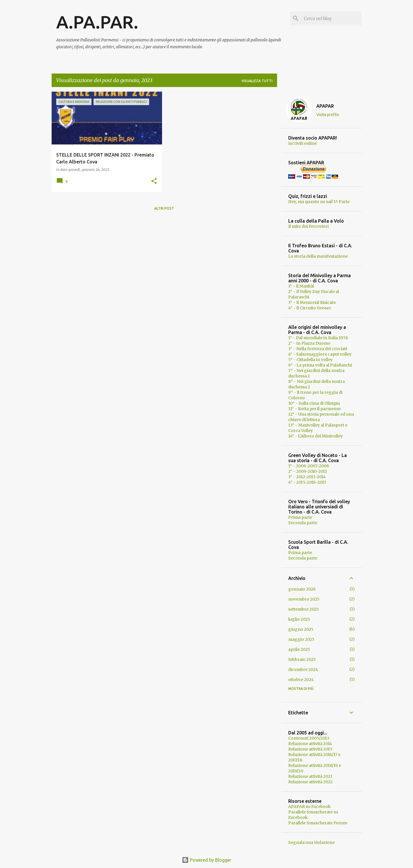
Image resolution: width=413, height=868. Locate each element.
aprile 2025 (299, 649)
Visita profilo (328, 115)
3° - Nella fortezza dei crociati (318, 349)
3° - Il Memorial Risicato (312, 302)
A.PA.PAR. (97, 22)
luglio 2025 (299, 619)
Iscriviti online (303, 143)
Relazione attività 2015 (310, 749)
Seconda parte (303, 523)
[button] (154, 181)
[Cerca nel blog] (332, 18)
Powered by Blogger (206, 860)
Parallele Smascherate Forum (318, 823)
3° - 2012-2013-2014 (307, 477)
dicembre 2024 (303, 670)
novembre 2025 (304, 599)
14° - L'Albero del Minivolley (315, 436)
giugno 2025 (301, 629)
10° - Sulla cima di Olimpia (314, 403)
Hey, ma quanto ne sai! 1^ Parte (319, 202)
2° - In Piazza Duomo (309, 343)
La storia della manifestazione (318, 256)
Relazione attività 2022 (310, 782)
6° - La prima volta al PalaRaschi (320, 365)
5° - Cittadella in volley (310, 360)
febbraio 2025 (302, 659)
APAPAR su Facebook (309, 807)
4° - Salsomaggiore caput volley (320, 354)
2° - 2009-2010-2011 (308, 471)
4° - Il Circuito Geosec (310, 308)
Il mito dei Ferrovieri (308, 226)
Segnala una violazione (311, 842)
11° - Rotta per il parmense (314, 409)
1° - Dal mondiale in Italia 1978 (318, 338)
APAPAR (325, 106)
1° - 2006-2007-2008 (309, 466)
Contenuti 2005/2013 (309, 738)
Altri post (164, 208)
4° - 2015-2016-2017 (307, 482)
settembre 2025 (304, 609)
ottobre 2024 (301, 680)
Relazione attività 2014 (310, 744)
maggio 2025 (301, 639)
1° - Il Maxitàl (301, 286)
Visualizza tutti (257, 81)
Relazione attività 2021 (310, 776)
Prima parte (300, 517)
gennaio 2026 (302, 589)
